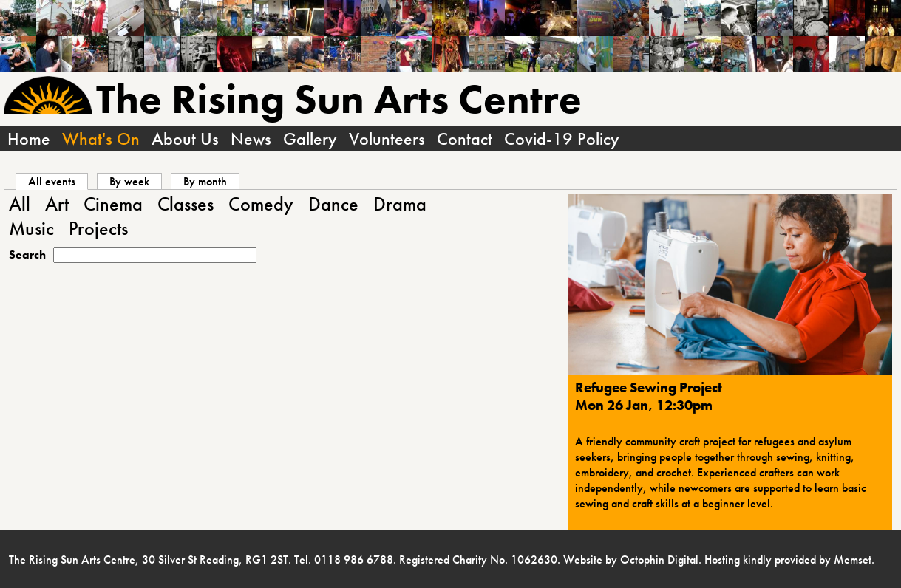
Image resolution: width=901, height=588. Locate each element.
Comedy (261, 204)
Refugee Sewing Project (649, 388)
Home (29, 139)
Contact (465, 139)
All (20, 204)
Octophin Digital (659, 560)
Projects (98, 229)
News (251, 139)
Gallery (310, 139)
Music (31, 229)
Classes (186, 204)
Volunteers (387, 139)
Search (27, 254)
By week (129, 181)
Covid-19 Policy (562, 139)
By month (205, 181)
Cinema (113, 204)
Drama (400, 204)
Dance (333, 204)
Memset (853, 560)
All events (58, 181)
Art (57, 204)
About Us (185, 139)
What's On (101, 139)
